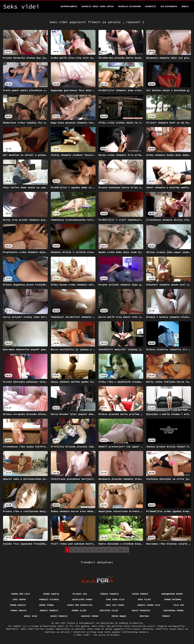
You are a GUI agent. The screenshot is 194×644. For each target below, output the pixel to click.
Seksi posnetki (141, 610)
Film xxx (179, 605)
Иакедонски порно (172, 594)
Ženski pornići (110, 594)
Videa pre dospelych (80, 605)
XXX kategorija (169, 6)
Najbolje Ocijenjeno (130, 6)
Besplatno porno (82, 599)
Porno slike (79, 610)
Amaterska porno (173, 610)
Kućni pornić (140, 594)
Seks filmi (144, 599)
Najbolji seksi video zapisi (98, 6)
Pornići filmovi (49, 599)
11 (114, 550)
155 (121, 550)
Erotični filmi (109, 610)
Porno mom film (21, 594)
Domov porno (47, 605)
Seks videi (84, 635)
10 (108, 550)
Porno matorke (173, 599)
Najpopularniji (69, 6)
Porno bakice (18, 605)
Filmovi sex (80, 594)
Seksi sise (31, 616)
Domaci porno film (149, 605)
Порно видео (119, 616)
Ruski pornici (59, 616)
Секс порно (19, 599)
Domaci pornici (49, 610)
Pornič (166, 616)
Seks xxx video (115, 605)
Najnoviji (151, 6)
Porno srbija (51, 594)
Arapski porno (90, 616)
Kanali (185, 6)
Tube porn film (115, 599)
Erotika (144, 616)
